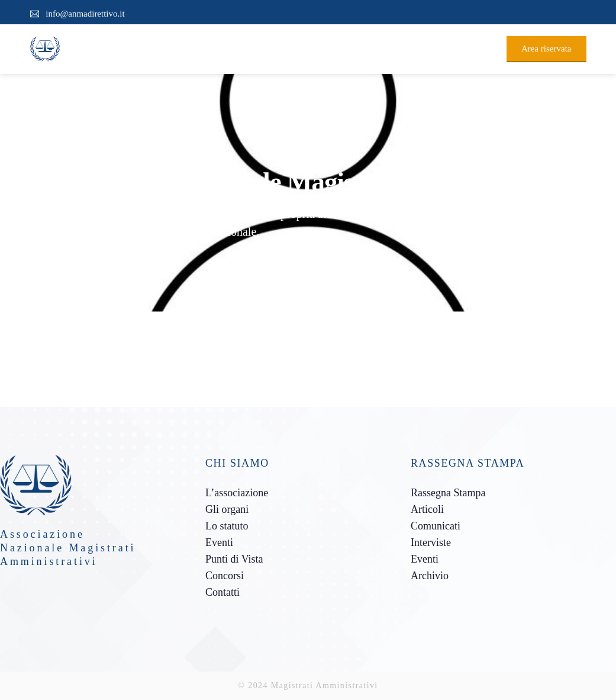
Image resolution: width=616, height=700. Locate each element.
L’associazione (237, 493)
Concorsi (225, 576)
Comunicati (436, 526)
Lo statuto (227, 526)
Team (77, 261)
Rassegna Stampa (448, 493)
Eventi (219, 542)
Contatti (222, 592)
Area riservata (546, 49)
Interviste (431, 542)
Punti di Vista (234, 559)
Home (41, 261)
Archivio (430, 576)
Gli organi (227, 509)
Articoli (427, 509)
